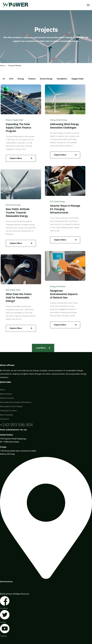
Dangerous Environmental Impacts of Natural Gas (64, 294)
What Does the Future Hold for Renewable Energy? (19, 297)
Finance (9, 120)
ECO (52, 202)
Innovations (61, 286)
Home (2, 66)
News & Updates (7, 415)
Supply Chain (18, 120)
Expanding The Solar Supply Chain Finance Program (18, 128)
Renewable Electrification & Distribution (16, 402)
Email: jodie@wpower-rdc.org (13, 430)
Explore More (22, 158)
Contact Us (4, 419)
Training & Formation (8, 411)
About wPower (6, 394)
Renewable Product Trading (11, 406)
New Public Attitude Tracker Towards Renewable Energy (18, 212)
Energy (53, 120)
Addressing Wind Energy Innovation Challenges (64, 126)
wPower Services (7, 398)
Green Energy (62, 120)
